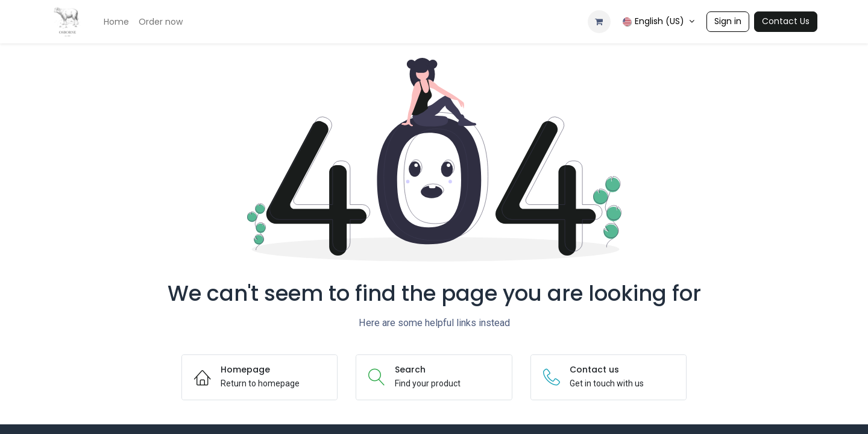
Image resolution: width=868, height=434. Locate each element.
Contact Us (786, 21)
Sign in (728, 21)
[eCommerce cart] (599, 22)
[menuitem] (116, 22)
